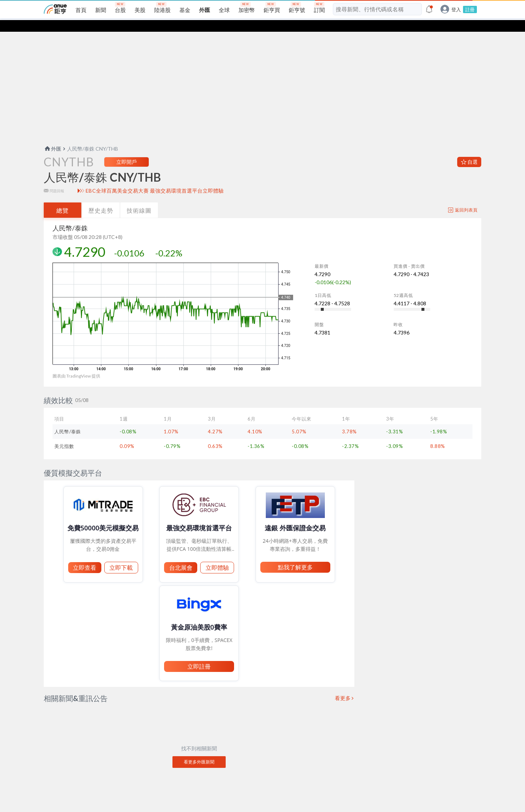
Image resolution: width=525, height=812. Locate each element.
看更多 (343, 687)
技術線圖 (139, 199)
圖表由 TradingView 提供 (76, 364)
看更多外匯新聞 (199, 750)
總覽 (63, 199)
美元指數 (64, 434)
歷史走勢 (101, 199)
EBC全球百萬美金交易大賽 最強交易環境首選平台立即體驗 (155, 179)
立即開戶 (127, 150)
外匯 (52, 137)
